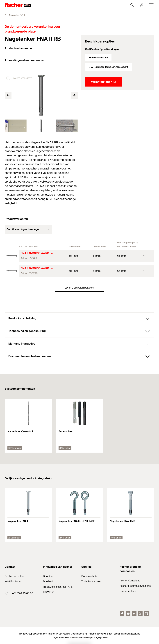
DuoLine (48, 576)
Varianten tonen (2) (103, 82)
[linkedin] (134, 614)
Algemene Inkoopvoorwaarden (68, 637)
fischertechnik (128, 591)
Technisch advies (91, 582)
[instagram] (146, 614)
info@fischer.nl (13, 582)
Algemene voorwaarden (101, 634)
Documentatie (89, 576)
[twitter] (140, 614)
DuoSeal (48, 582)
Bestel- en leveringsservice (127, 634)
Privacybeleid (63, 634)
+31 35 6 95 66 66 (23, 593)
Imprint (51, 634)
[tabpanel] (16, 126)
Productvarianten (18, 48)
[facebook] (122, 614)
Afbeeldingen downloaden (24, 60)
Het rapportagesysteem (96, 637)
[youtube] (128, 614)
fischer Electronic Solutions (135, 586)
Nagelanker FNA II (13, 15)
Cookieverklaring (79, 634)
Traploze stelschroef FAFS (58, 587)
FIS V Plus (49, 592)
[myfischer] (142, 5)
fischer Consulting (130, 581)
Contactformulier (14, 576)
